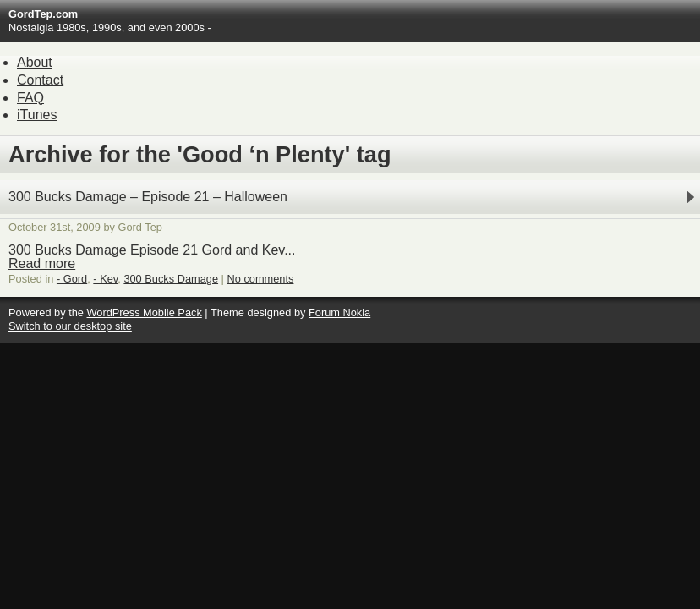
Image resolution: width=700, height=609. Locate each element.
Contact (40, 80)
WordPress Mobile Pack (144, 313)
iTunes (37, 115)
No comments (261, 279)
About (35, 62)
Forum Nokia (339, 313)
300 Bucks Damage (171, 279)
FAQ (30, 98)
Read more (42, 263)
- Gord (72, 279)
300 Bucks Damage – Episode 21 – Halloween (148, 197)
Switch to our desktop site (70, 326)
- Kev (105, 279)
